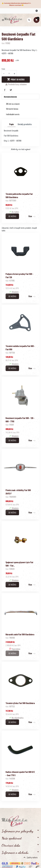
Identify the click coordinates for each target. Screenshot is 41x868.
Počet (3, 69)
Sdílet (5, 90)
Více (30, 216)
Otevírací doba (11, 845)
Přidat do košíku (16, 79)
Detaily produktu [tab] (25, 124)
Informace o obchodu (15, 852)
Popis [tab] (12, 124)
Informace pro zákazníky (17, 831)
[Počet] (9, 73)
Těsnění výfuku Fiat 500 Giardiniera (20, 703)
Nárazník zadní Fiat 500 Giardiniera (20, 634)
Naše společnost (12, 838)
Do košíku (12, 216)
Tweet (11, 90)
